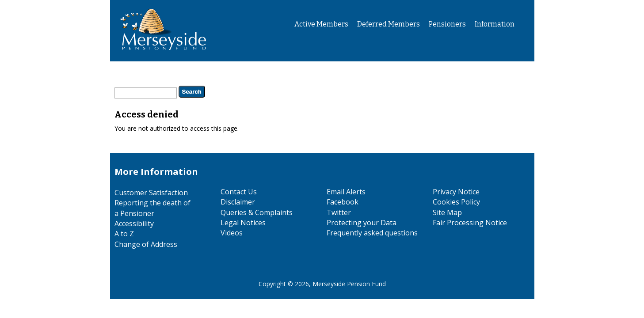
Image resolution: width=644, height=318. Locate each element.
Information (495, 24)
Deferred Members (389, 24)
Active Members (321, 24)
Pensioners (447, 24)
